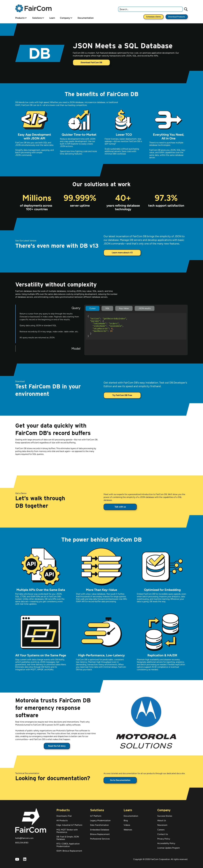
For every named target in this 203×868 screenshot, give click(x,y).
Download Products (177, 17)
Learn (52, 18)
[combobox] (150, 9)
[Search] (186, 9)
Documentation (86, 18)
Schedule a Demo (153, 17)
